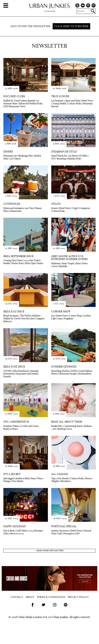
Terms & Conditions (51, 597)
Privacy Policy (78, 597)
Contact (17, 597)
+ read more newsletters (49, 551)
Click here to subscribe (71, 26)
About (30, 597)
